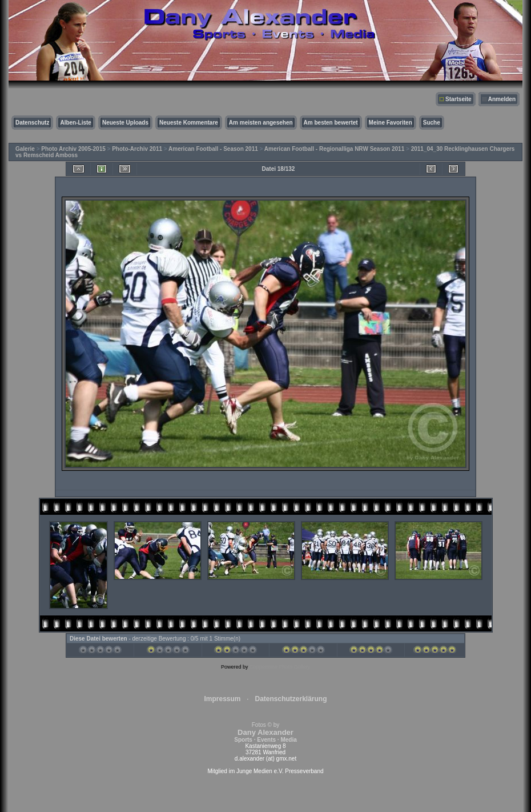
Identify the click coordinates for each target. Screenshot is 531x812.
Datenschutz (32, 123)
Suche (432, 123)
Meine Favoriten (391, 123)
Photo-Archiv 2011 (137, 149)
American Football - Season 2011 (213, 149)
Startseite (458, 99)
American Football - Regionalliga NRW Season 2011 (334, 149)
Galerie (25, 149)
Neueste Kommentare (189, 123)
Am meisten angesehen (261, 123)
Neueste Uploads (125, 123)
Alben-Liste (75, 123)
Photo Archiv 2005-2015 (73, 149)
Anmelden (502, 99)
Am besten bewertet (331, 123)
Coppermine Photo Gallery (280, 667)
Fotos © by (265, 732)
